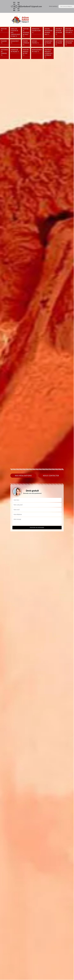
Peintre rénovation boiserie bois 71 (49, 32)
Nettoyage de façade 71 (59, 43)
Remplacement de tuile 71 (37, 51)
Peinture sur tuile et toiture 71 (69, 31)
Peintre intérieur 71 (26, 43)
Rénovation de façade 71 (69, 43)
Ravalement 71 (15, 42)
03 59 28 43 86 (12, 6)
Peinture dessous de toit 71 (26, 53)
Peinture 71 (4, 30)
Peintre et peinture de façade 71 (59, 32)
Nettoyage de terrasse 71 (4, 53)
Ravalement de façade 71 (49, 43)
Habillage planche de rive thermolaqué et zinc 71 (15, 33)
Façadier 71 (4, 42)
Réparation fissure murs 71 (36, 31)
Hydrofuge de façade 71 (15, 51)
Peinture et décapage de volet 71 (26, 33)
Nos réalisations (23, 476)
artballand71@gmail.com (30, 6)
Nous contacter (51, 476)
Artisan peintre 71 (35, 42)
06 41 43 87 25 (16, 6)
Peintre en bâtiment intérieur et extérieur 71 (49, 53)
